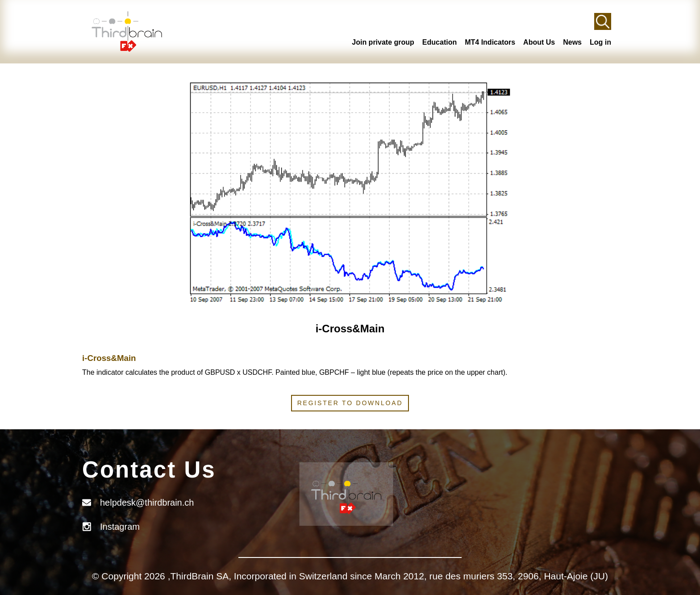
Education (440, 42)
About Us (539, 42)
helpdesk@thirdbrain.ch (147, 503)
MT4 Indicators (490, 42)
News (572, 42)
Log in (600, 42)
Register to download (350, 403)
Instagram (120, 527)
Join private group (383, 42)
